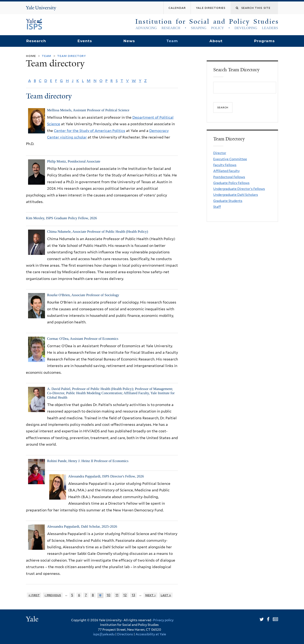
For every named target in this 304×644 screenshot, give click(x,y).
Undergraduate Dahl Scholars (236, 195)
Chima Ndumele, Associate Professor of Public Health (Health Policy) (98, 232)
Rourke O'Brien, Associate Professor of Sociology (83, 295)
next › (150, 595)
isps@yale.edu (104, 634)
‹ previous (53, 595)
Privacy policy (163, 620)
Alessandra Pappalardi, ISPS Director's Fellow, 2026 (106, 476)
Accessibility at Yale (151, 634)
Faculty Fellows (225, 165)
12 (125, 595)
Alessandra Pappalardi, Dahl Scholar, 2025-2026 (82, 526)
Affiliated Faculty (226, 171)
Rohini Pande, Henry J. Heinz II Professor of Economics (88, 461)
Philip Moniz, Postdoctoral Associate (74, 161)
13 (133, 595)
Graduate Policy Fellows (231, 183)
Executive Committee (230, 159)
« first (34, 595)
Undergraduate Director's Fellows (239, 189)
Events (85, 41)
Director (220, 153)
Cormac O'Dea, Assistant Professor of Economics (83, 339)
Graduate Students (228, 201)
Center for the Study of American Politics (90, 131)
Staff (217, 207)
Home (31, 56)
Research (36, 41)
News (129, 41)
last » (166, 595)
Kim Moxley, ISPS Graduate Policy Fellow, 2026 (61, 218)
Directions (125, 634)
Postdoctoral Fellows (229, 177)
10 (109, 595)
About (216, 41)
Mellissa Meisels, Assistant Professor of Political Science (88, 110)
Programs (264, 41)
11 (117, 595)
